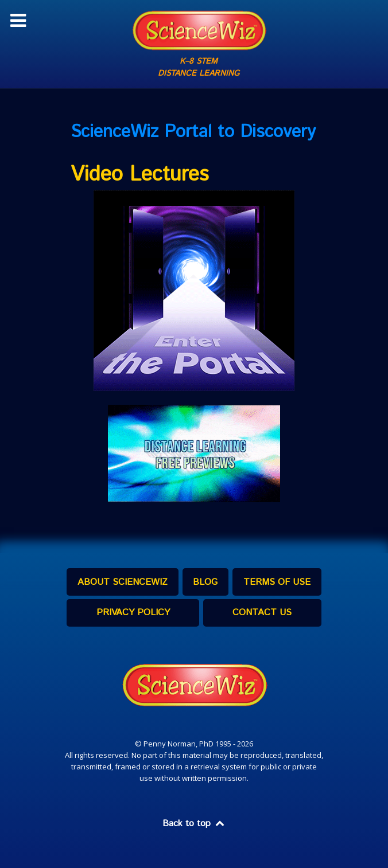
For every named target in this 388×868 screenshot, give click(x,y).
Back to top (194, 824)
